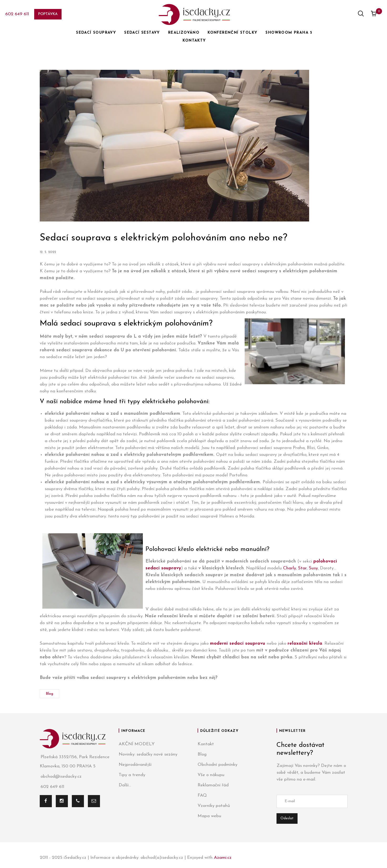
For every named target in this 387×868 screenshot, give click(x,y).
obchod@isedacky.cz (61, 776)
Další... (125, 785)
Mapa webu (209, 816)
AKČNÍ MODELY (137, 744)
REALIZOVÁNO (184, 33)
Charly (290, 568)
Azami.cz (223, 858)
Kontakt (206, 744)
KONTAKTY (194, 41)
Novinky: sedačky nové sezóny (148, 754)
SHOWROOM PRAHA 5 (289, 33)
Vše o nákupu (211, 775)
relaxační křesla (305, 643)
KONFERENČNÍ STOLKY (232, 33)
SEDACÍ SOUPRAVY (96, 33)
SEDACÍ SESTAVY (142, 33)
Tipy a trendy (132, 775)
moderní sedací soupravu (238, 643)
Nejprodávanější (135, 765)
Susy (313, 568)
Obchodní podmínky (217, 765)
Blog (49, 694)
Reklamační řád (213, 785)
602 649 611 (17, 14)
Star (302, 568)
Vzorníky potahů (214, 806)
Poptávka (48, 14)
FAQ (202, 795)
